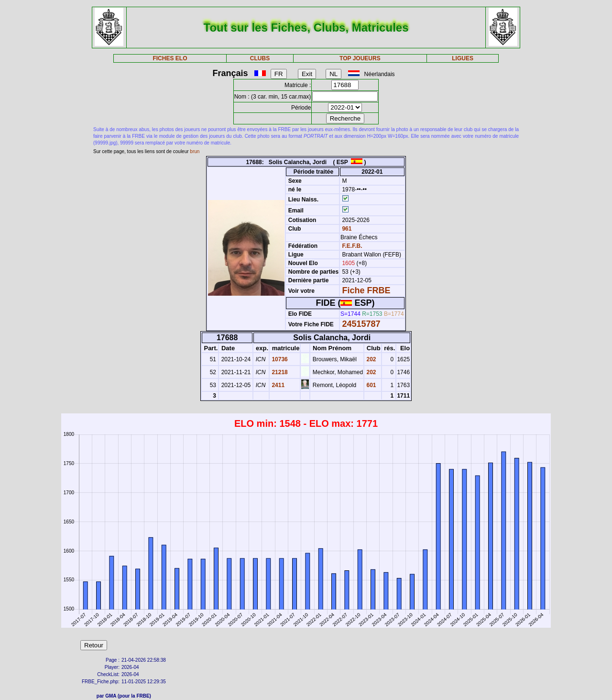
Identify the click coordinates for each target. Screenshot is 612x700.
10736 (279, 359)
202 (370, 359)
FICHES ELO (170, 58)
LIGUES (463, 58)
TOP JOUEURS (360, 58)
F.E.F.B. (352, 246)
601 (370, 385)
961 (346, 229)
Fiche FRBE (366, 290)
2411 (277, 385)
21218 (279, 372)
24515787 (361, 324)
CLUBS (260, 58)
